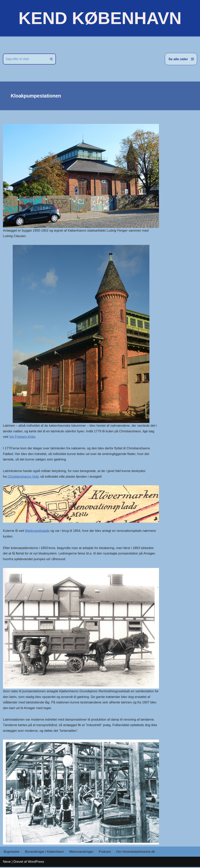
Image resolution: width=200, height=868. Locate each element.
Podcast (105, 853)
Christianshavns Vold (23, 477)
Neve (7, 863)
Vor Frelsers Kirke (22, 437)
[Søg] (25, 59)
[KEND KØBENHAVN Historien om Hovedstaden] (100, 18)
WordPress (36, 863)
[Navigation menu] (181, 59)
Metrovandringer (82, 853)
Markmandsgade (37, 531)
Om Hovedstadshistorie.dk (136, 853)
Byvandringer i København (45, 853)
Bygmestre (12, 853)
